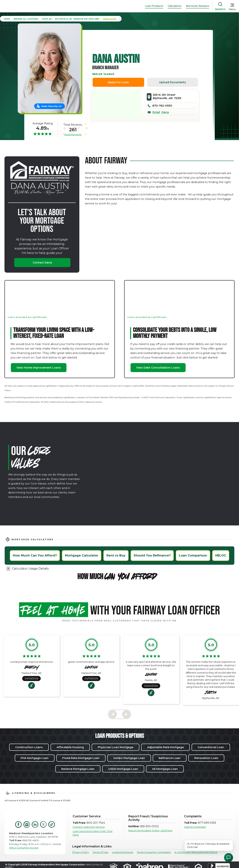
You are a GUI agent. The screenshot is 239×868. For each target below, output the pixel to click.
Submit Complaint (195, 827)
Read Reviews (73, 134)
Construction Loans (29, 747)
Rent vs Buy (116, 555)
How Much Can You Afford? (35, 555)
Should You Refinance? (152, 555)
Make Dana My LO (51, 106)
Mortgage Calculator (82, 555)
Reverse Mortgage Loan (78, 769)
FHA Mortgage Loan (35, 758)
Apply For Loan (118, 82)
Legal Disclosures (123, 852)
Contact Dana (42, 263)
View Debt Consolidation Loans (158, 368)
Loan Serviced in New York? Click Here (93, 833)
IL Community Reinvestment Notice (196, 852)
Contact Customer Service (89, 827)
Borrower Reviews (198, 6)
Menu (232, 9)
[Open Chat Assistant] (229, 858)
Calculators (175, 6)
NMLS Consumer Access (24, 848)
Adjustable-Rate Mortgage (165, 747)
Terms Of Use (100, 852)
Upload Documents (173, 82)
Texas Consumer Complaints (154, 852)
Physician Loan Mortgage (115, 747)
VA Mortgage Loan (165, 769)
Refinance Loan (170, 758)
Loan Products (154, 6)
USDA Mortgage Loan (123, 769)
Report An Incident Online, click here (150, 831)
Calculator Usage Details (30, 569)
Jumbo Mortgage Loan (129, 758)
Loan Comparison (193, 555)
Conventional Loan (211, 747)
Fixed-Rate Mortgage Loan (81, 758)
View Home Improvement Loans (39, 368)
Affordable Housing (70, 747)
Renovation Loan (206, 758)
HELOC (221, 555)
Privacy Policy (81, 852)
